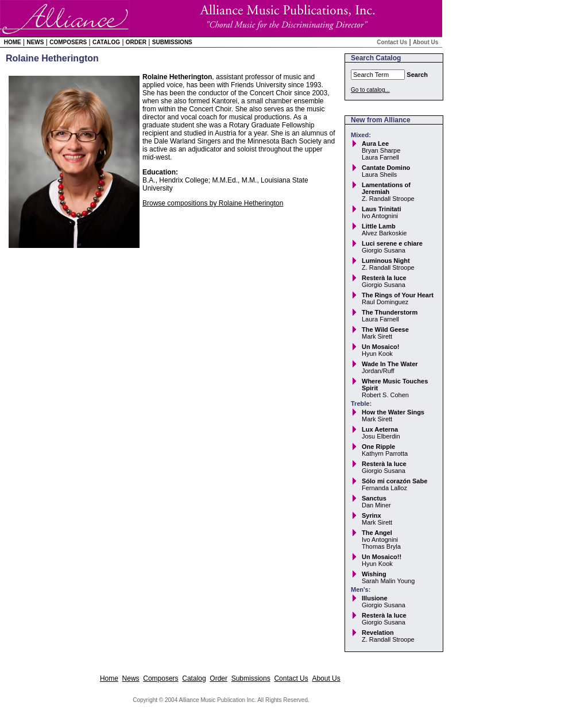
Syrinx (372, 515)
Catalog (106, 42)
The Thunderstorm (390, 312)
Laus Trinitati (381, 209)
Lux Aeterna (380, 429)
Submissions (172, 42)
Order (136, 42)
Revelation (378, 633)
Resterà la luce (384, 278)
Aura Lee (375, 143)
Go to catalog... (370, 90)
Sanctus (374, 498)
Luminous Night (386, 261)
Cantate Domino (386, 168)
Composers (68, 42)
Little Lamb (379, 226)
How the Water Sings (393, 412)
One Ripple (378, 447)
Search (417, 75)
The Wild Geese (385, 329)
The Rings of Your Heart (398, 295)
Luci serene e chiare (392, 243)
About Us (425, 42)
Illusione (375, 598)
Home (13, 42)
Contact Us (392, 42)
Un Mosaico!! (382, 557)
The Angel (377, 533)
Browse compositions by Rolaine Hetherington (213, 203)
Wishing (374, 574)
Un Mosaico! (380, 347)
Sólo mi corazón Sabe (394, 481)
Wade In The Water (390, 364)
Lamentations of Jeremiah (386, 188)
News (35, 42)
